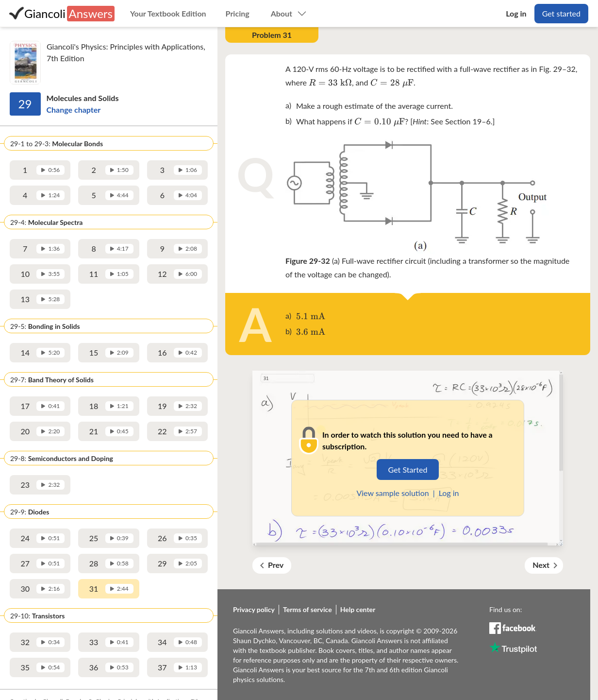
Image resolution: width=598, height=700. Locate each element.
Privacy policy (254, 609)
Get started (561, 13)
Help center (358, 609)
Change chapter (74, 110)
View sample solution (392, 493)
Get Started (408, 470)
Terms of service (307, 609)
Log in (449, 493)
